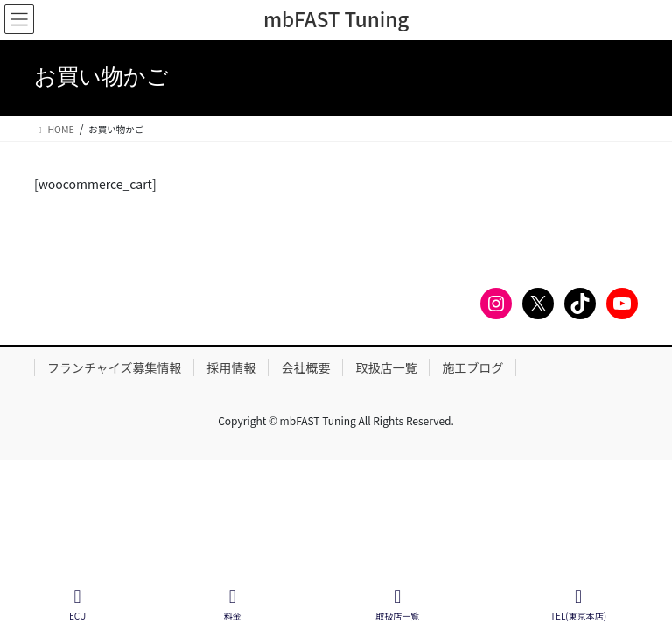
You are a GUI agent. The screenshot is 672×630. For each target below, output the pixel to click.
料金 (233, 604)
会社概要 (305, 367)
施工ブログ (472, 367)
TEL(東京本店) (578, 604)
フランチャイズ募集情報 (114, 367)
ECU (78, 604)
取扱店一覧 (386, 367)
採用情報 (231, 367)
